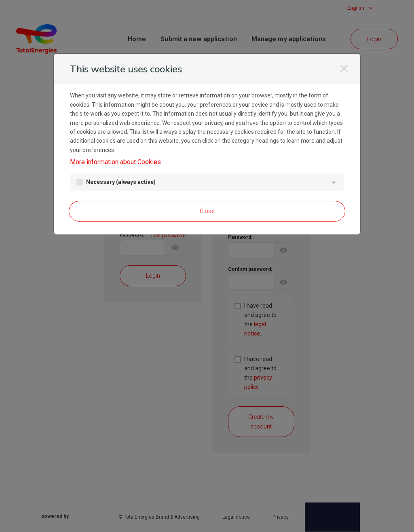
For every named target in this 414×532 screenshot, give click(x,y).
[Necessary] (334, 182)
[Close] (344, 68)
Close (207, 211)
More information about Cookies (115, 162)
